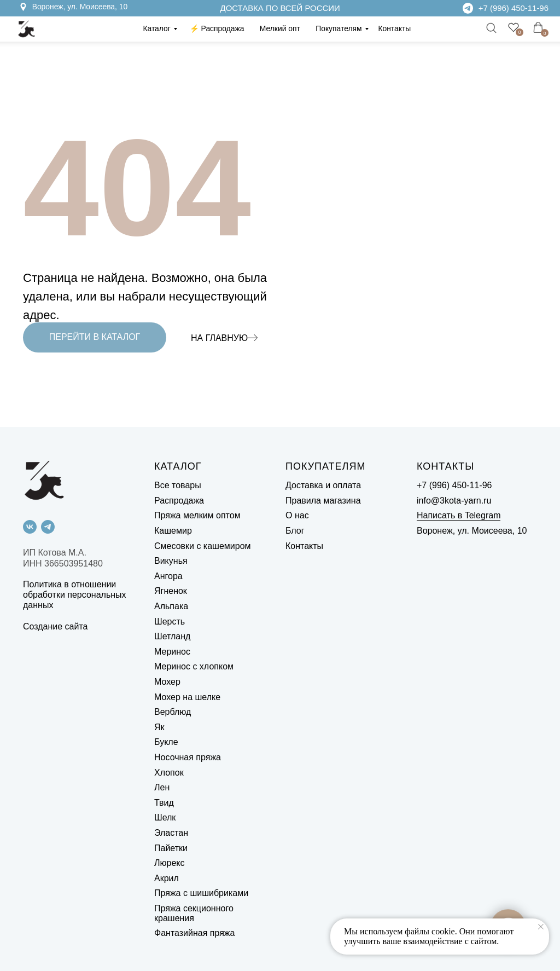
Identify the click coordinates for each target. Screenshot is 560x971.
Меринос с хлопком (194, 666)
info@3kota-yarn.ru (454, 501)
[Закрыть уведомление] (541, 927)
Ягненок (171, 591)
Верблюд (173, 712)
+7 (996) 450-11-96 (514, 8)
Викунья (171, 561)
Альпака (171, 606)
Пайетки (171, 848)
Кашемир (173, 531)
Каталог (156, 28)
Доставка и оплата (323, 485)
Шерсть (170, 622)
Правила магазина (323, 501)
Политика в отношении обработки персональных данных (75, 595)
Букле (166, 742)
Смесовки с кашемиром (203, 546)
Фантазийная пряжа (194, 933)
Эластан (171, 833)
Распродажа (179, 501)
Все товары (178, 485)
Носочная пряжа (188, 757)
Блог (295, 531)
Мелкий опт (280, 28)
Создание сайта (56, 626)
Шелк (165, 817)
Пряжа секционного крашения (194, 913)
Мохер (167, 682)
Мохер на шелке (187, 697)
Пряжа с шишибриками (201, 893)
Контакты (394, 28)
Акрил (167, 878)
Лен (162, 787)
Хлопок (169, 773)
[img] (468, 8)
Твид (164, 803)
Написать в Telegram (459, 515)
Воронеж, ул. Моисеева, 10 (80, 7)
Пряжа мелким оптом (197, 515)
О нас (297, 515)
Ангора (168, 576)
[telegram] (48, 527)
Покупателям (339, 28)
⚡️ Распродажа (217, 28)
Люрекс (169, 863)
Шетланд (172, 636)
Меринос (172, 652)
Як (159, 727)
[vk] (30, 527)
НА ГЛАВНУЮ (219, 338)
